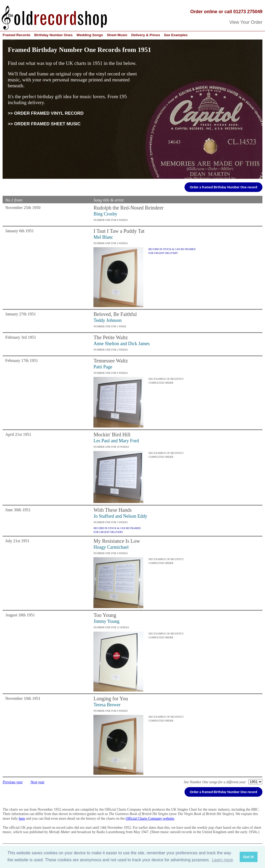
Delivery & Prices (146, 35)
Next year (38, 782)
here (22, 819)
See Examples (176, 35)
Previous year (13, 782)
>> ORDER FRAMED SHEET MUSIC (44, 124)
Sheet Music (117, 35)
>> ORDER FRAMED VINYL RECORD (46, 113)
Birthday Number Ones (54, 35)
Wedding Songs (90, 35)
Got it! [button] (248, 857)
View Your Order (246, 22)
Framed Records (16, 35)
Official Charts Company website (150, 819)
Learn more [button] (223, 860)
